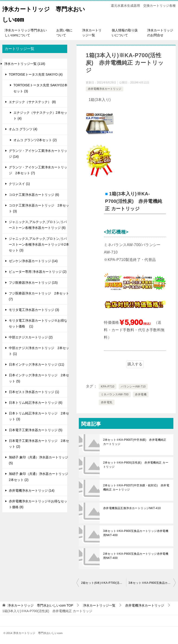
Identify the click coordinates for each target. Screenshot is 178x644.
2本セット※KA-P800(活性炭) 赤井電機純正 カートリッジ (136, 465)
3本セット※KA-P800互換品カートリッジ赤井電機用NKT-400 (136, 533)
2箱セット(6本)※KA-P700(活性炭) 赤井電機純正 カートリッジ (104, 583)
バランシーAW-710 (133, 387)
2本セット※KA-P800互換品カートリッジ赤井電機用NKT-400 (136, 556)
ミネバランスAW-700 (115, 394)
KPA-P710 (108, 387)
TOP (40, 605)
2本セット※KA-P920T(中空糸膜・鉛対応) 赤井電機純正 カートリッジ (136, 487)
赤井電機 (141, 394)
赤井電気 (107, 402)
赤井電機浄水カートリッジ (105, 89)
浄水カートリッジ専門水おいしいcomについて (26, 33)
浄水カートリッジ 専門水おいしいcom (41, 13)
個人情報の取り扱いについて (125, 33)
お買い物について (64, 33)
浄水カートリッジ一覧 (92, 33)
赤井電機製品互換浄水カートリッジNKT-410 (132, 508)
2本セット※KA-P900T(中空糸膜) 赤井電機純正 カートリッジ (135, 442)
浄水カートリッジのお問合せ (160, 33)
